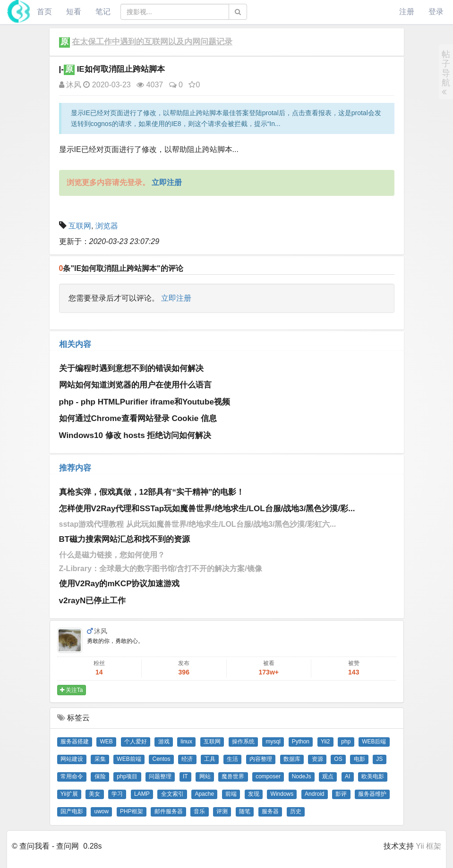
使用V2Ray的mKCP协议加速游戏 (120, 584)
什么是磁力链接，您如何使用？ (112, 555)
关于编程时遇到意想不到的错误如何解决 (131, 368)
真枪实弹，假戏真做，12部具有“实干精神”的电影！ (152, 492)
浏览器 (107, 226)
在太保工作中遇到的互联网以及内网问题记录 (152, 42)
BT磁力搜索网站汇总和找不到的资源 (125, 539)
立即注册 (176, 298)
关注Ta (72, 690)
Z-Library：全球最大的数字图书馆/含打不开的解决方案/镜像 (161, 569)
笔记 (103, 12)
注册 (407, 12)
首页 (44, 12)
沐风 (70, 85)
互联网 (80, 226)
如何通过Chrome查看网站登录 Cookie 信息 (138, 418)
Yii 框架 (428, 846)
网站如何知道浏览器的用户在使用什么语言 (135, 385)
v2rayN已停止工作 (93, 601)
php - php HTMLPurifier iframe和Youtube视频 (145, 402)
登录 (436, 12)
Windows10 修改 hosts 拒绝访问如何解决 (135, 435)
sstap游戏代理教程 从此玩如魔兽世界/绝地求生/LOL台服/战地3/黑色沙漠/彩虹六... (198, 524)
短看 (74, 12)
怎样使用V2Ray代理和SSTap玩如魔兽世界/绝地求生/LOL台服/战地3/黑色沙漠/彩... (207, 509)
